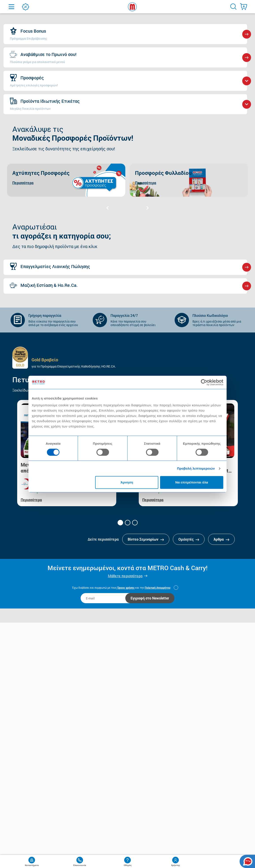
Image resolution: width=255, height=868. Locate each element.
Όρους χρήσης (126, 588)
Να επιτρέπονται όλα (192, 482)
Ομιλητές (189, 539)
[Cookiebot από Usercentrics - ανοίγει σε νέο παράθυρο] (204, 382)
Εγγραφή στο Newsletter (150, 598)
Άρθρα (221, 539)
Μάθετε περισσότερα (125, 576)
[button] (120, 523)
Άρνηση (127, 482)
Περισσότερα (31, 500)
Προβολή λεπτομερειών (196, 468)
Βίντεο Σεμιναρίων (146, 539)
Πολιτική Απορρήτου (158, 588)
